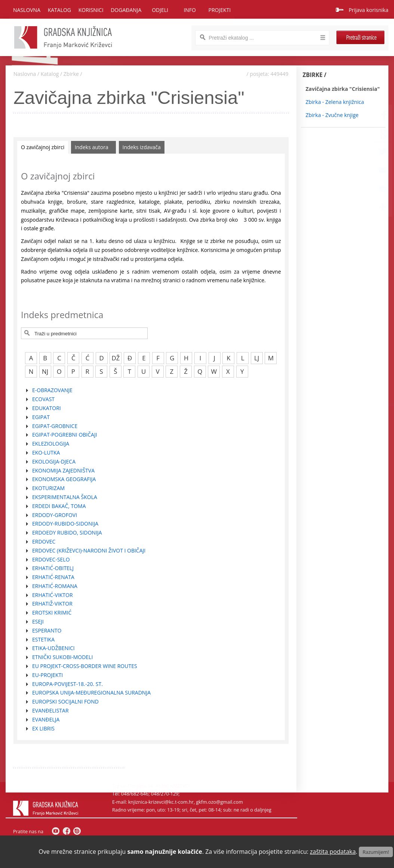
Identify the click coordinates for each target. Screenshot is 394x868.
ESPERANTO (47, 630)
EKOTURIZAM (48, 488)
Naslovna (27, 10)
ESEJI (38, 621)
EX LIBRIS (43, 728)
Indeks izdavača (142, 147)
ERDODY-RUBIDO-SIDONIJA (65, 524)
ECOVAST (43, 399)
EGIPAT (41, 417)
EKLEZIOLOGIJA (51, 444)
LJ (257, 358)
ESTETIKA (43, 639)
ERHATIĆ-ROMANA (55, 586)
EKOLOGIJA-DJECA (54, 461)
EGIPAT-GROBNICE (55, 426)
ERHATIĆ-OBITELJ (53, 568)
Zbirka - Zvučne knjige (332, 115)
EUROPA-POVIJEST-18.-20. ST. (67, 684)
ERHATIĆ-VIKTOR (53, 595)
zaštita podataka (333, 852)
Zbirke (71, 74)
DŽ (116, 358)
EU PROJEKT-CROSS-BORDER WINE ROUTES (85, 666)
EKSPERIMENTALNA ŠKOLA (65, 497)
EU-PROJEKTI (47, 675)
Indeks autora (92, 147)
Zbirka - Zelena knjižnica (335, 102)
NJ (45, 371)
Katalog (50, 74)
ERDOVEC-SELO (51, 559)
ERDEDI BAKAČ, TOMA (59, 506)
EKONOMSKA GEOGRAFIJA (64, 479)
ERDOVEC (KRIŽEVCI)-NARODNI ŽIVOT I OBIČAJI (89, 550)
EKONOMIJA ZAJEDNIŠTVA (63, 470)
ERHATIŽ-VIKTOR (52, 604)
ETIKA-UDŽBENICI (53, 648)
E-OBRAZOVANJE (52, 390)
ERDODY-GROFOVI (55, 515)
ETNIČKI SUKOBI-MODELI (62, 657)
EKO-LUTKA (46, 453)
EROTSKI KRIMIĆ (52, 612)
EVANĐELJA (46, 719)
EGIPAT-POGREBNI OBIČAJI (65, 435)
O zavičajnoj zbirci (43, 147)
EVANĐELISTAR (50, 710)
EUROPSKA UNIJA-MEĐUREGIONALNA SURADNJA (91, 692)
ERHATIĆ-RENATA (53, 577)
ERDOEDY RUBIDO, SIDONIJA (67, 533)
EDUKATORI (47, 408)
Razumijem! (376, 852)
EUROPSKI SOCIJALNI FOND (65, 701)
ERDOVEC (44, 541)
